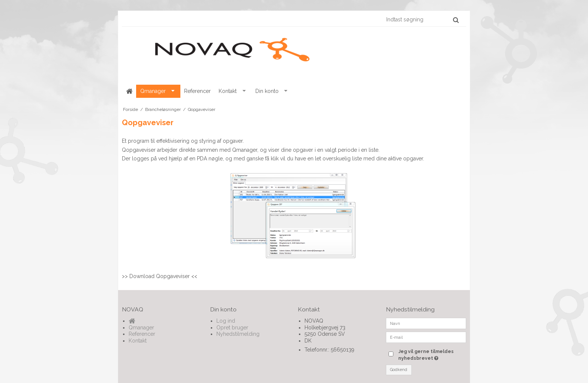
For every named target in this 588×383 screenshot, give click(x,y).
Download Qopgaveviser (160, 276)
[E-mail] (426, 337)
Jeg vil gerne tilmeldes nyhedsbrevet (432, 355)
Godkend (399, 370)
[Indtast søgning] (422, 19)
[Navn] (426, 323)
